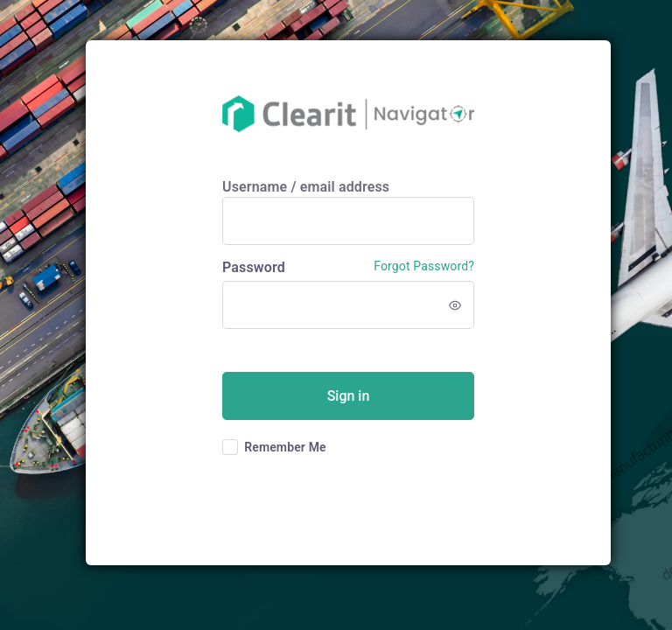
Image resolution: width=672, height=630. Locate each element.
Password (254, 267)
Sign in (349, 396)
